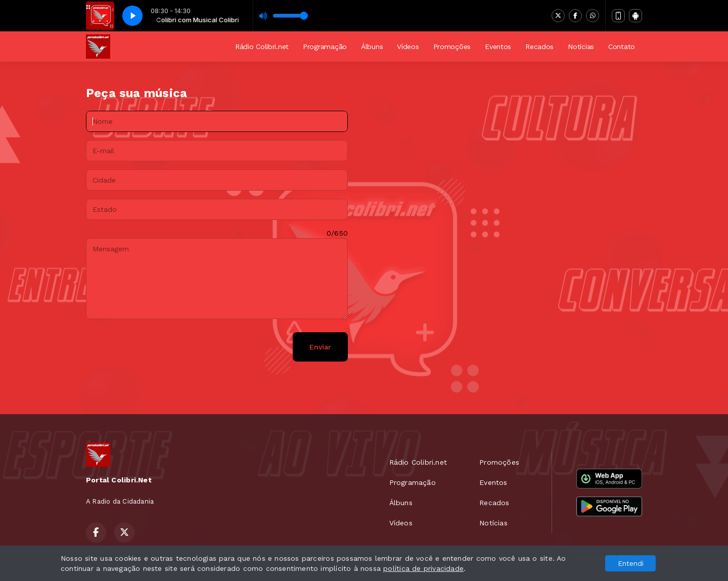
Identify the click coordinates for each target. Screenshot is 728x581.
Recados (539, 47)
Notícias (581, 47)
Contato (622, 47)
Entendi (631, 563)
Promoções (452, 47)
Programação (325, 47)
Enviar (320, 347)
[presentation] (163, 347)
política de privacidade (423, 568)
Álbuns (372, 47)
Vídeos (408, 47)
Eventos (498, 47)
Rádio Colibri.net (262, 47)
